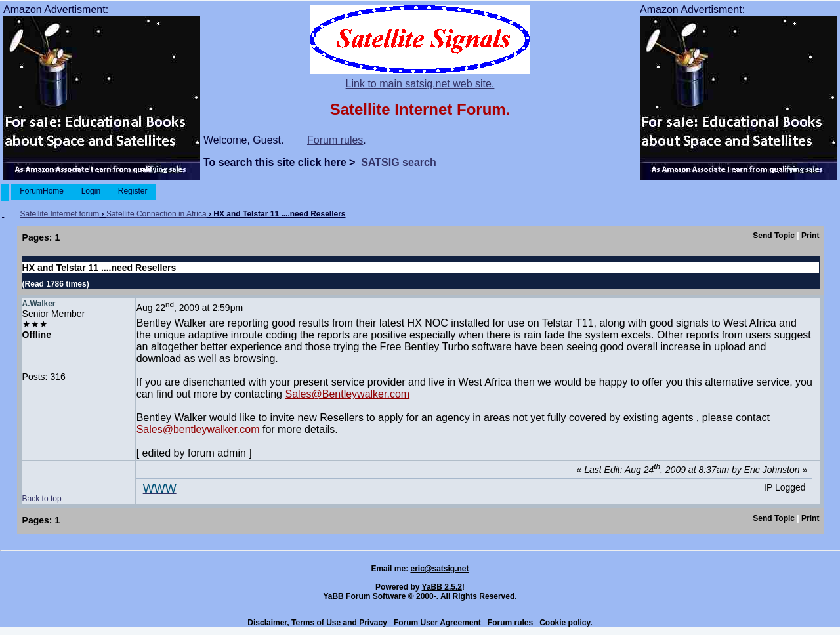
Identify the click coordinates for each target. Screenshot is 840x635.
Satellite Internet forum (59, 214)
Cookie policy (565, 623)
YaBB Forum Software (364, 596)
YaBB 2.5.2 (442, 587)
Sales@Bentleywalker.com (347, 394)
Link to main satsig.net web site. (420, 84)
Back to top (42, 499)
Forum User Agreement (437, 623)
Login (91, 191)
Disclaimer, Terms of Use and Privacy (317, 623)
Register (132, 191)
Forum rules (335, 140)
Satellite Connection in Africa (157, 214)
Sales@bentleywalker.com (198, 429)
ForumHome (42, 191)
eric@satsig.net (439, 569)
